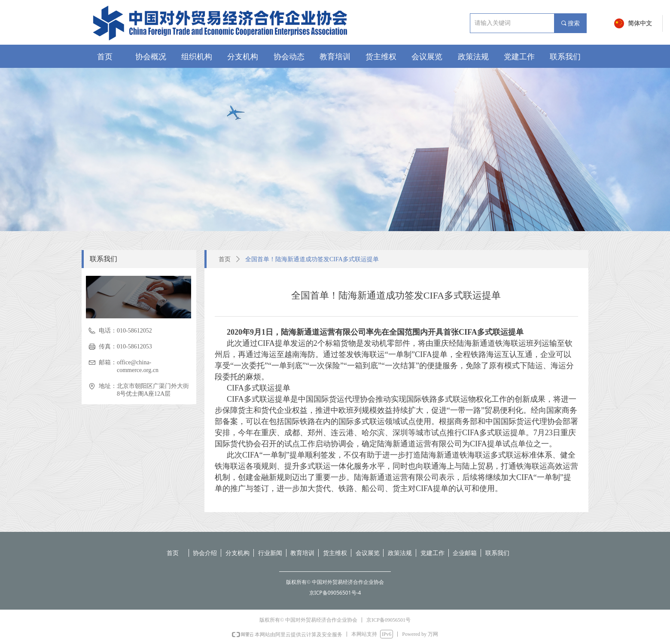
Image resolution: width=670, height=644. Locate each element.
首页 (225, 259)
